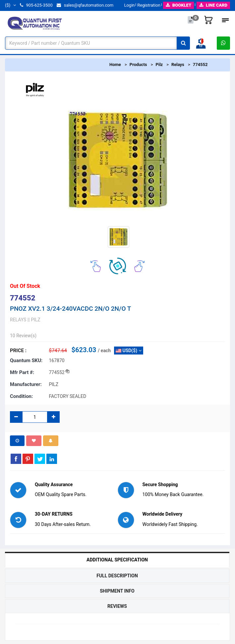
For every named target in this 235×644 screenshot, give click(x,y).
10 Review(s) (23, 336)
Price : (18, 351)
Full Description (117, 576)
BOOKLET (179, 5)
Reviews (117, 606)
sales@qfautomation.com (85, 5)
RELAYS (18, 320)
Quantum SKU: (26, 360)
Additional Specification (117, 560)
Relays (178, 64)
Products (138, 64)
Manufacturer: (26, 384)
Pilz (159, 64)
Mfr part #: (22, 372)
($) (10, 5)
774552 (200, 64)
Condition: (21, 396)
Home (115, 64)
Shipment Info (117, 591)
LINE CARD (213, 5)
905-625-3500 (36, 5)
